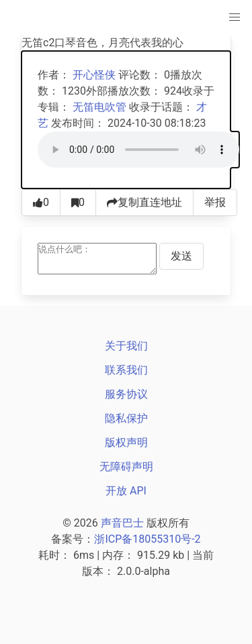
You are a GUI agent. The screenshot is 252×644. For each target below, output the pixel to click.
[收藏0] (78, 203)
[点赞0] (41, 203)
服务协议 (126, 394)
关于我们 (126, 346)
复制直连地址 (144, 202)
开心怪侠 (94, 75)
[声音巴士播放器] (138, 150)
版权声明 (126, 442)
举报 (215, 202)
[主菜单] (235, 17)
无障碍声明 (126, 467)
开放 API (126, 491)
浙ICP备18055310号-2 (147, 539)
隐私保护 (126, 418)
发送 (181, 256)
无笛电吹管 (99, 107)
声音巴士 (122, 523)
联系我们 (126, 370)
